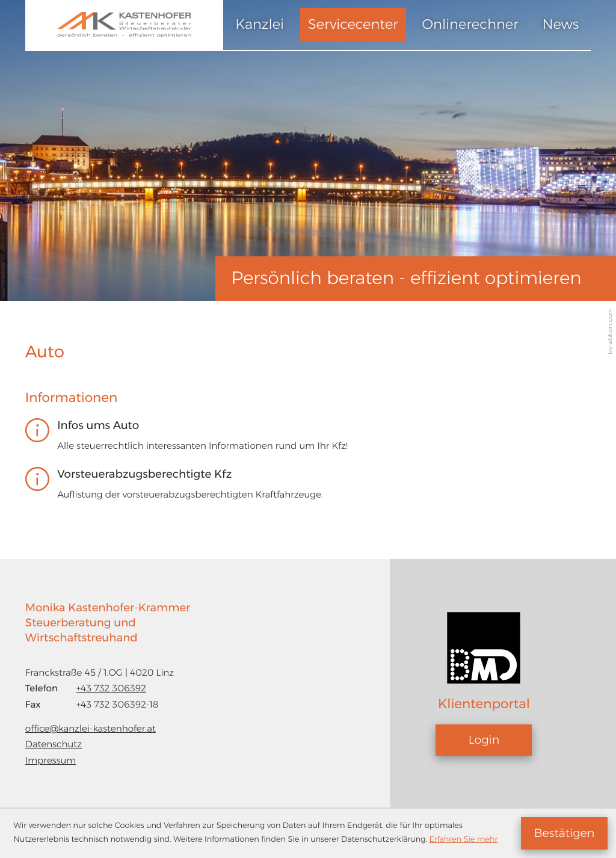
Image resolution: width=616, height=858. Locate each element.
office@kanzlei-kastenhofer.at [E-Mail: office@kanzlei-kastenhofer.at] (91, 728)
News (560, 24)
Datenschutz (54, 744)
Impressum (51, 760)
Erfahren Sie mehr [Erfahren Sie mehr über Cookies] (463, 840)
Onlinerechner (470, 24)
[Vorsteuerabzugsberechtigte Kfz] (295, 489)
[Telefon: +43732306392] (111, 689)
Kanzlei (260, 24)
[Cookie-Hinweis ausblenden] (564, 833)
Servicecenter (353, 24)
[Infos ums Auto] (295, 440)
